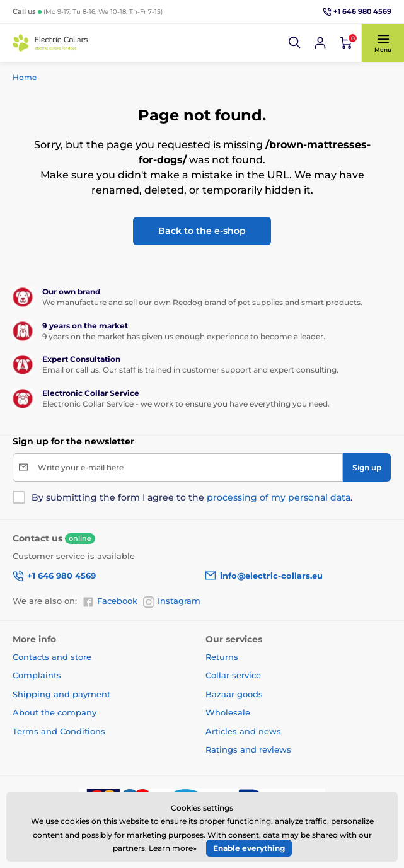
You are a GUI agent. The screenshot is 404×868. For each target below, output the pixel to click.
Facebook (110, 601)
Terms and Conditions (59, 731)
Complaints (37, 675)
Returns (222, 657)
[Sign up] (367, 467)
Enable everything (249, 848)
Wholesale (228, 712)
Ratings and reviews (248, 749)
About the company (55, 712)
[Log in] (320, 43)
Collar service (233, 675)
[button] (295, 43)
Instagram (172, 601)
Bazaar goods (234, 694)
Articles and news (243, 731)
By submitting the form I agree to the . (192, 497)
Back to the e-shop (202, 231)
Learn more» (173, 848)
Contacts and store (52, 657)
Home (25, 77)
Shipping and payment (61, 694)
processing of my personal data (279, 497)
